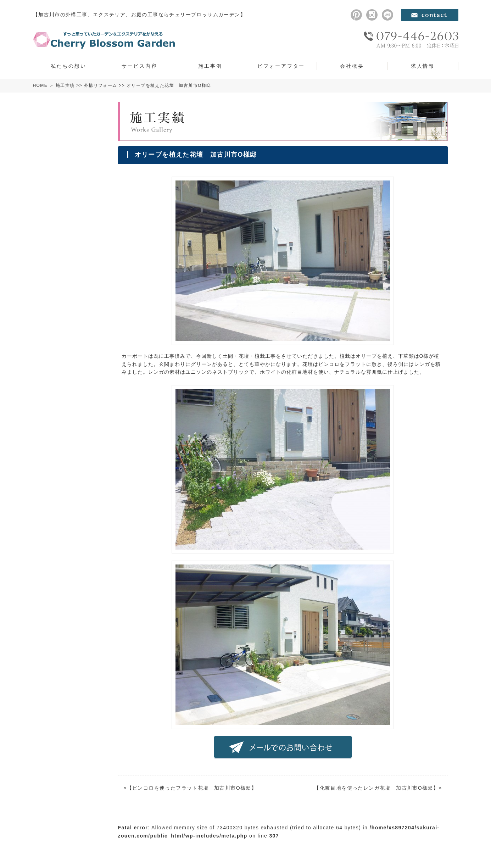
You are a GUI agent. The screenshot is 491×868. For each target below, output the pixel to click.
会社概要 (352, 66)
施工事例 (210, 66)
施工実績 (65, 85)
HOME (40, 85)
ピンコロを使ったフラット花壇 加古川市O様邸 (192, 788)
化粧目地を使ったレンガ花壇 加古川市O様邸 (376, 788)
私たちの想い (69, 66)
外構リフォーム (101, 85)
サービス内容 (140, 66)
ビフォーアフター (281, 66)
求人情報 (423, 66)
